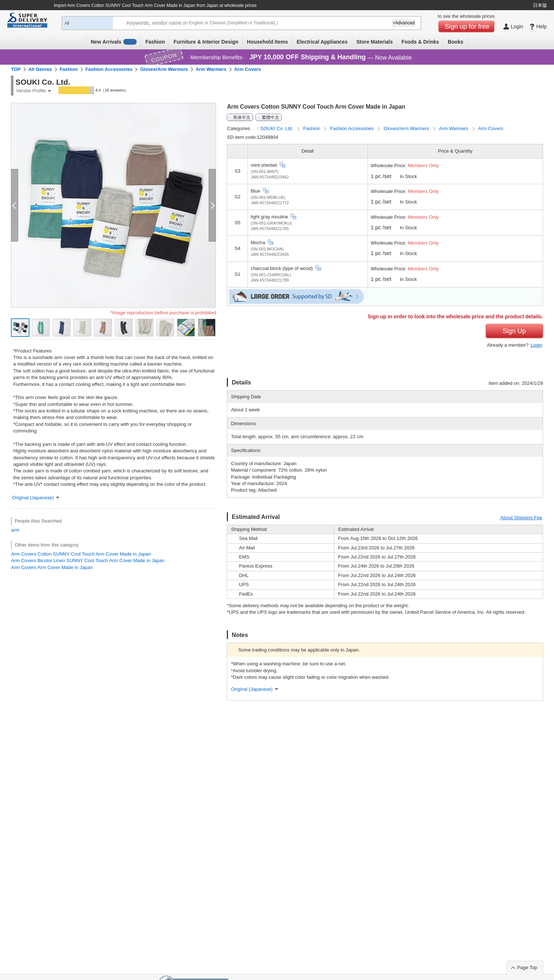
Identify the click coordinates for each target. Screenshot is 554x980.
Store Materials (374, 42)
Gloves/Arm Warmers (164, 69)
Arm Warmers (211, 69)
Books (456, 42)
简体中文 (242, 117)
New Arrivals (114, 42)
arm (15, 530)
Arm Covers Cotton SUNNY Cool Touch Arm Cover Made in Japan (81, 554)
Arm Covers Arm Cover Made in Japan (52, 567)
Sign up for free (467, 27)
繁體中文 (270, 117)
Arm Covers (248, 69)
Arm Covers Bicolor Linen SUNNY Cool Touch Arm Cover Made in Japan (88, 560)
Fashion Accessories (109, 69)
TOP (16, 69)
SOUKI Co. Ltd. (277, 128)
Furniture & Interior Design (206, 42)
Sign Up (514, 331)
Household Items (267, 42)
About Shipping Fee (521, 518)
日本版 (540, 5)
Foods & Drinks (420, 42)
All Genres (40, 69)
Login (536, 345)
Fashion (155, 42)
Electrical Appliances (322, 42)
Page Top (527, 967)
